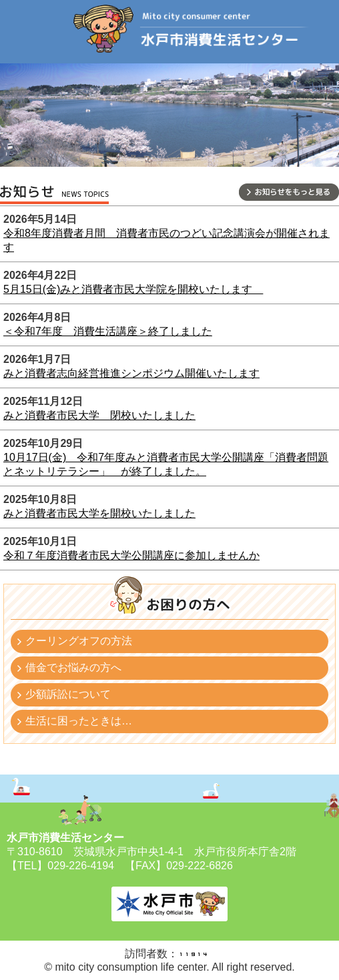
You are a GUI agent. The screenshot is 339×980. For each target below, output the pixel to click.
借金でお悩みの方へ (73, 667)
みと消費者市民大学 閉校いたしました (99, 415)
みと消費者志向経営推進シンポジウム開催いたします (131, 373)
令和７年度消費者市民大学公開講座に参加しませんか (131, 555)
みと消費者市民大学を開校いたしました (99, 513)
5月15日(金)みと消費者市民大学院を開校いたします (133, 289)
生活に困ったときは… (79, 721)
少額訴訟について (68, 694)
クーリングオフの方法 (79, 641)
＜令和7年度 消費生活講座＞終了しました (108, 331)
